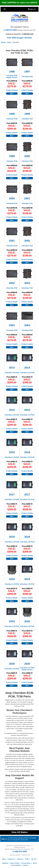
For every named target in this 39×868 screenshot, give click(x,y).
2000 (27, 156)
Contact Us (11, 859)
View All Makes (19, 832)
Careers (25, 865)
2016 (12, 452)
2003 (27, 283)
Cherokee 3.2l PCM (27, 373)
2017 (12, 494)
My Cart (34, 859)
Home (3, 42)
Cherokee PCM (27, 76)
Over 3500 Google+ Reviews (19, 38)
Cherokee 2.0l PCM (12, 584)
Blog (4, 859)
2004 (27, 325)
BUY (12, 93)
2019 (12, 579)
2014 (12, 368)
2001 (27, 198)
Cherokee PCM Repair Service (12, 76)
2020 (27, 621)
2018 (12, 537)
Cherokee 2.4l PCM (12, 373)
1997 (27, 72)
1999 (27, 114)
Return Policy (15, 863)
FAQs (27, 859)
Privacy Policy (26, 863)
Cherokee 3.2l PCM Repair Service (27, 669)
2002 (27, 241)
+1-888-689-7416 (27, 34)
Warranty (5, 863)
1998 (12, 114)
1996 (12, 72)
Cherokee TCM (27, 119)
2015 (12, 410)
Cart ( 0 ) (32, 9)
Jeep (9, 42)
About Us (20, 859)
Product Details (12, 90)
